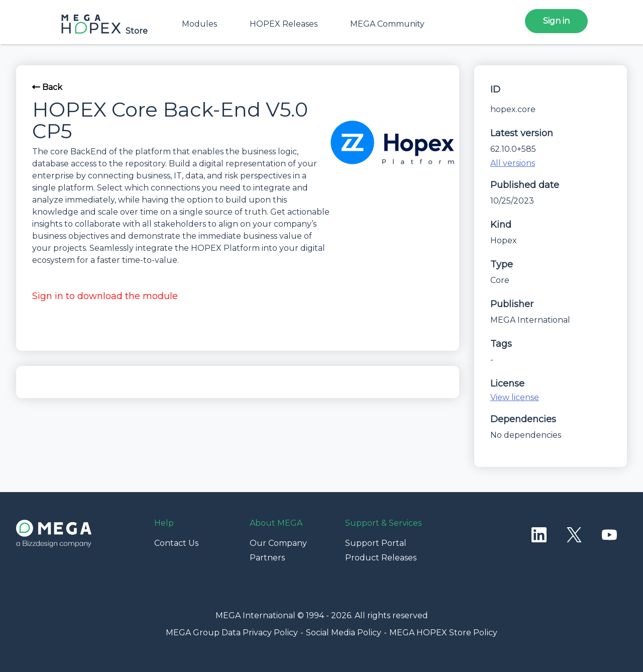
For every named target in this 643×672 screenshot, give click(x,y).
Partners (267, 558)
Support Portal (376, 543)
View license (515, 397)
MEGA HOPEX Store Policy (443, 633)
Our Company (278, 543)
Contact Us (176, 543)
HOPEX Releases (284, 24)
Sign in (556, 21)
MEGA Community (387, 24)
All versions (513, 163)
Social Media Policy (344, 633)
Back (47, 87)
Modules (199, 24)
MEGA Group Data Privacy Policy (232, 633)
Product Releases (381, 558)
